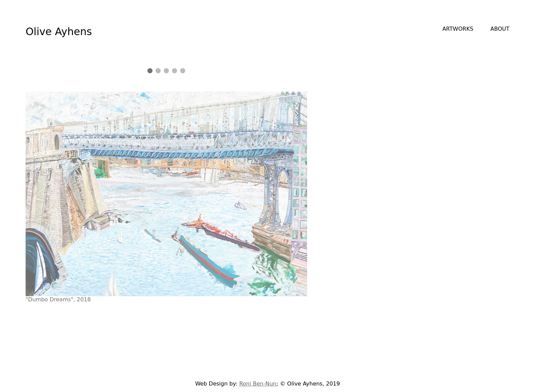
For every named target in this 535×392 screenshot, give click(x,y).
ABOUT (500, 29)
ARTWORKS (458, 29)
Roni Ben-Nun (258, 384)
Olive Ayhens (59, 32)
